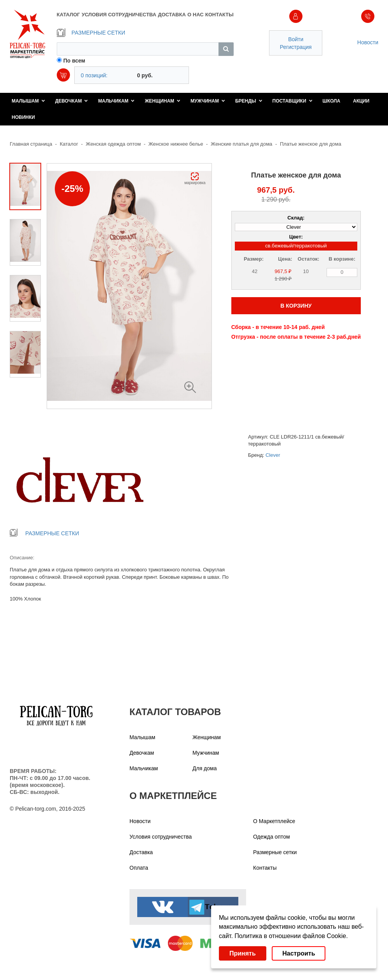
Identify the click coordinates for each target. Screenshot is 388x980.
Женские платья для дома (241, 144)
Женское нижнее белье (176, 144)
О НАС (196, 15)
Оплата (139, 868)
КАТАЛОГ (68, 15)
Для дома (205, 768)
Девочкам (72, 101)
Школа (332, 101)
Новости (368, 42)
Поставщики (293, 101)
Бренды (249, 101)
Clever (273, 455)
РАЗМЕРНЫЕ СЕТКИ (91, 33)
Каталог (69, 144)
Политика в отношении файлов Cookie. (291, 936)
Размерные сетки (275, 852)
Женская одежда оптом (114, 144)
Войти (296, 39)
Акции (361, 101)
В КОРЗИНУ (296, 306)
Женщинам (163, 101)
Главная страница (31, 144)
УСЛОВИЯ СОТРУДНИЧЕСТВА (119, 15)
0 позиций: (94, 75)
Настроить (299, 953)
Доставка (141, 852)
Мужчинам (208, 101)
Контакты (265, 868)
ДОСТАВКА (172, 15)
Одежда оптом (272, 837)
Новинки (23, 117)
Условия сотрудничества (161, 837)
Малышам (28, 101)
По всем (74, 61)
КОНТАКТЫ (219, 15)
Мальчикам (116, 101)
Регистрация (296, 47)
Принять (243, 953)
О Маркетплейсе (274, 821)
